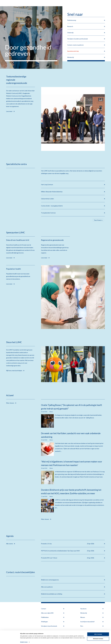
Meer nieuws (11, 403)
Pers (92, 626)
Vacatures (92, 609)
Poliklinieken (53, 618)
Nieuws (92, 618)
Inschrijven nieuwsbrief (92, 622)
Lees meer (10, 111)
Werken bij (92, 613)
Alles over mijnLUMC (53, 613)
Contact (53, 609)
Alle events (10, 544)
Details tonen (24, 641)
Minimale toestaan (98, 638)
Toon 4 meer (98, 220)
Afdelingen (53, 622)
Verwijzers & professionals (53, 626)
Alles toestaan (98, 633)
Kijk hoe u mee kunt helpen (15, 371)
